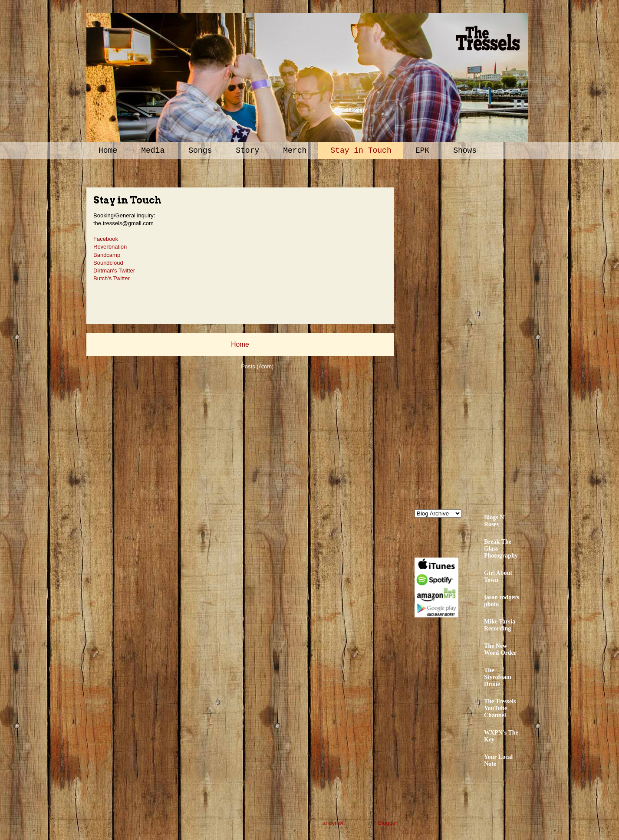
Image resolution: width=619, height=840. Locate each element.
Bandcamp (107, 255)
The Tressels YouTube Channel (500, 708)
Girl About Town (498, 576)
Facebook (106, 239)
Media (153, 151)
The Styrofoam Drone (498, 677)
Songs (200, 151)
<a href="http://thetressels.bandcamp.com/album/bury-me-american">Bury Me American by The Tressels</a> (491, 333)
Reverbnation (110, 247)
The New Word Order (500, 649)
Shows (465, 151)
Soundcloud (108, 263)
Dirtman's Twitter (114, 271)
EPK (422, 151)
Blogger (388, 823)
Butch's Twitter (112, 278)
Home (108, 151)
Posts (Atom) (257, 366)
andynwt (333, 823)
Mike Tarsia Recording (500, 625)
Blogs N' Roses (495, 521)
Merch (295, 151)
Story (247, 151)
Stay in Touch (361, 151)
